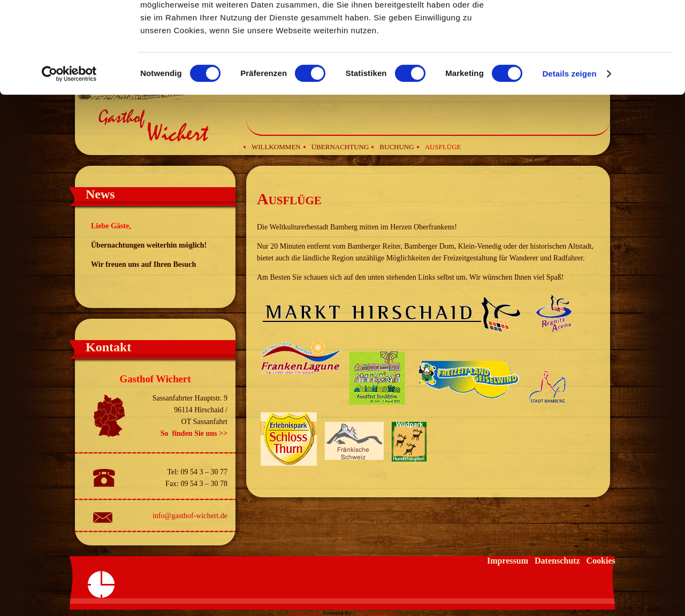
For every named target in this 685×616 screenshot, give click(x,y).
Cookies (600, 561)
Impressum (508, 561)
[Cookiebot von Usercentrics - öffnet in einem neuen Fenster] (69, 159)
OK (596, 26)
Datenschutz (557, 561)
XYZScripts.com (376, 613)
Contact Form (305, 613)
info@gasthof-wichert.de (190, 516)
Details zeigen (569, 159)
